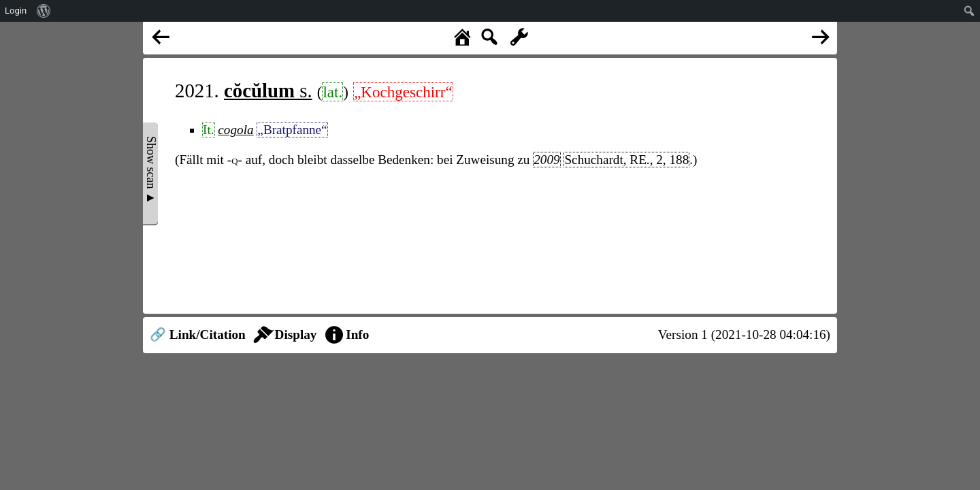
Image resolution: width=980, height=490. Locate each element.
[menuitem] (44, 11)
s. (268, 91)
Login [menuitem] (16, 11)
